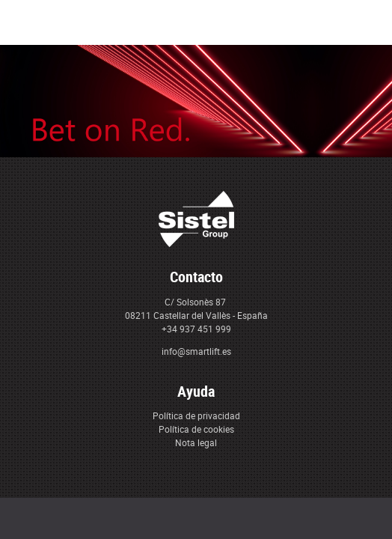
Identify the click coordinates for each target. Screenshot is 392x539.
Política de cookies (196, 429)
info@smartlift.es (196, 351)
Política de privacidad (196, 415)
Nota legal (196, 442)
